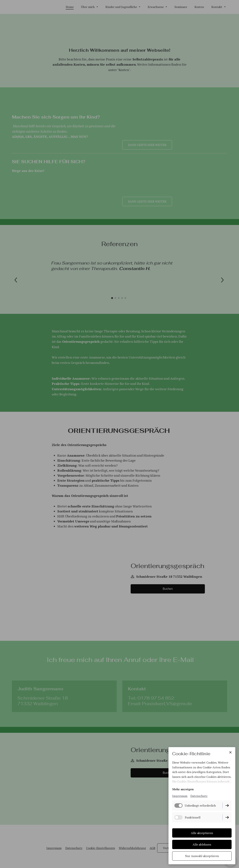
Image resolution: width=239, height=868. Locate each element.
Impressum (180, 796)
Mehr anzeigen (183, 789)
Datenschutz (199, 796)
